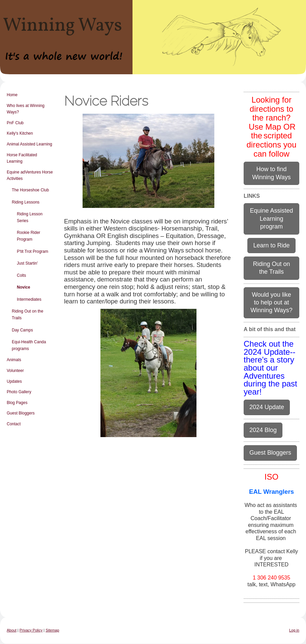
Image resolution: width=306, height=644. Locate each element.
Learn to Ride (271, 245)
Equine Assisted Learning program (271, 219)
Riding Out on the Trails (271, 268)
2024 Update (267, 407)
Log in (294, 630)
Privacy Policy (31, 630)
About (12, 630)
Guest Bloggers (270, 453)
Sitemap (52, 630)
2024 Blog (263, 430)
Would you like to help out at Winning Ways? (271, 303)
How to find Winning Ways (271, 173)
